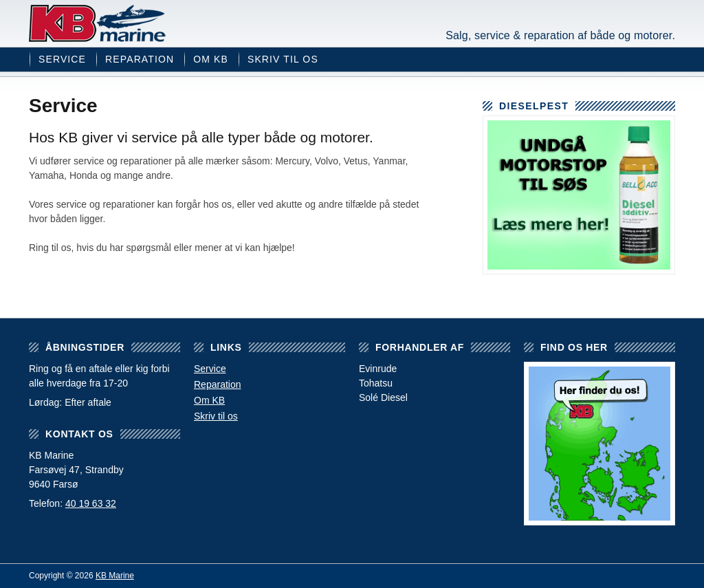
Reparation (140, 59)
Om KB (211, 59)
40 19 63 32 (91, 503)
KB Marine (98, 23)
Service (62, 59)
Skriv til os (283, 59)
